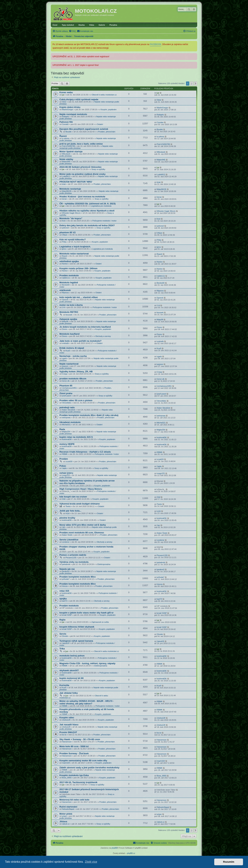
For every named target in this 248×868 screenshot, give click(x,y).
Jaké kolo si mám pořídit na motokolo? (80, 341)
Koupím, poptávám (108, 109)
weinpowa (66, 417)
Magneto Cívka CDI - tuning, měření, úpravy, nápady (87, 663)
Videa (92, 25)
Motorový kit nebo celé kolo (74, 800)
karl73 (65, 601)
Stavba (81, 25)
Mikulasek (66, 154)
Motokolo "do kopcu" (71, 218)
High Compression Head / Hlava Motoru (81, 489)
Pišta (64, 242)
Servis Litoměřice (69, 540)
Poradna (113, 25)
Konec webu (66, 92)
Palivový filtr (66, 122)
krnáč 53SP (67, 615)
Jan (64, 527)
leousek (69, 315)
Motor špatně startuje (71, 152)
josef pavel (67, 396)
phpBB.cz (131, 853)
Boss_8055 (67, 778)
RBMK (65, 454)
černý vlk (66, 381)
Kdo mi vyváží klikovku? (73, 240)
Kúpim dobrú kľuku (70, 107)
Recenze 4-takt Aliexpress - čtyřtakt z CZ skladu (85, 452)
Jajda (64, 468)
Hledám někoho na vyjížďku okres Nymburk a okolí (87, 211)
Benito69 (66, 285)
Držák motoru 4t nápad (72, 348)
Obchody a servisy (103, 336)
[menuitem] (72, 31)
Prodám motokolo (69, 275)
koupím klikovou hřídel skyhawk (77, 627)
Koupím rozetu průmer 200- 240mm (78, 268)
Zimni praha (66, 393)
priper (64, 816)
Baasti (65, 256)
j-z (63, 95)
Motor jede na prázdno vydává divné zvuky (82, 174)
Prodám (64, 459)
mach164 (66, 763)
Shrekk (65, 636)
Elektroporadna (104, 564)
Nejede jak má (67, 569)
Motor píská (66, 814)
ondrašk (65, 343)
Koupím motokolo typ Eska (74, 775)
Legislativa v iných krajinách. (75, 247)
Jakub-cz (66, 824)
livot (64, 221)
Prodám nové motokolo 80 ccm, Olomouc (82, 533)
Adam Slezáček (69, 410)
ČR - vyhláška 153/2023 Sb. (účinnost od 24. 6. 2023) (87, 204)
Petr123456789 (68, 146)
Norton (65, 264)
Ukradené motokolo (70, 422)
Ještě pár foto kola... (70, 511)
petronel (65, 228)
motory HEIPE (67, 444)
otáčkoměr (65, 290)
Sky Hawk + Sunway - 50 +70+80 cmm (80, 739)
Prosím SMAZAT (68, 732)
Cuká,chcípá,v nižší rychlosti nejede (79, 99)
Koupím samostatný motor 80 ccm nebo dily (83, 760)
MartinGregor (68, 109)
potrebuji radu (67, 407)
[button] (195, 84)
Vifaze (65, 235)
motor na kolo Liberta (71, 305)
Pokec (63, 466)
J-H (63, 307)
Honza (65, 586)
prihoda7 (66, 579)
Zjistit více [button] (91, 862)
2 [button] (192, 84)
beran (64, 199)
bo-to (64, 735)
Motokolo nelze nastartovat (74, 254)
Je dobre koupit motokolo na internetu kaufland (85, 327)
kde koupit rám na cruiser (73, 497)
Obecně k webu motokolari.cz (104, 95)
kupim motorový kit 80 (71, 678)
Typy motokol (68, 25)
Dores (64, 329)
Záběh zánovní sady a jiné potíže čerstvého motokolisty (89, 768)
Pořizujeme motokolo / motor (104, 221)
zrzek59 (69, 462)
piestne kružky (67, 518)
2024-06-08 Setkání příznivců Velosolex (80, 167)
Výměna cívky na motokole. (74, 562)
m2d (67, 513)
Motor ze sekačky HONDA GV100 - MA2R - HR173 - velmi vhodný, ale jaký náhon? (87, 702)
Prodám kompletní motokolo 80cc (78, 577)
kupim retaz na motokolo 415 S (76, 437)
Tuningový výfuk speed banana (76, 641)
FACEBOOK (156, 44)
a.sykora (66, 138)
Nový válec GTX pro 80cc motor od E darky (83, 525)
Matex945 (66, 162)
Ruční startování (68, 807)
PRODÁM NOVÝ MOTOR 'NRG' (76, 182)
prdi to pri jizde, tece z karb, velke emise (81, 144)
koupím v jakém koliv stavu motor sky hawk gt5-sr (86, 613)
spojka (63, 599)
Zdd (64, 499)
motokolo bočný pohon (72, 656)
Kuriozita (64, 685)
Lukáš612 (66, 176)
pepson (65, 366)
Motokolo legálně (69, 282)
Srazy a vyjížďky (98, 169)
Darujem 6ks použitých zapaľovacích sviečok (84, 129)
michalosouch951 (69, 388)
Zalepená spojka (68, 319)
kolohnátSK (67, 439)
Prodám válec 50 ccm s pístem (76, 400)
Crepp (65, 374)
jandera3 (66, 571)
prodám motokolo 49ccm (73, 379)
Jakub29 (66, 643)
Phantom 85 (66, 386)
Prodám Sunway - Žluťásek (74, 753)
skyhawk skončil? (69, 670)
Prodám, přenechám (107, 132)
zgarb (64, 358)
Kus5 (68, 351)
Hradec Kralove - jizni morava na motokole (82, 197)
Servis (63, 634)
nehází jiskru (66, 473)
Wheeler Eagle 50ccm (71, 213)
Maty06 (65, 321)
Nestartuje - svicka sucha (73, 356)
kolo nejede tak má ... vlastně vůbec (79, 297)
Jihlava (63, 822)
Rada (62, 429)
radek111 (66, 278)
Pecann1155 (71, 558)
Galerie (102, 25)
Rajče (62, 620)
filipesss (65, 293)
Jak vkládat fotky (69, 693)
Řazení (63, 136)
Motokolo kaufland (69, 334)
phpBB (114, 848)
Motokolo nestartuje (70, 189)
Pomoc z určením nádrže (73, 555)
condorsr (66, 542)
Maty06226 (67, 191)
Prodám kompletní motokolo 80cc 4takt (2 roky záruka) (89, 415)
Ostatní (100, 124)
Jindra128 (66, 720)
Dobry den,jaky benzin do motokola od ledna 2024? (87, 225)
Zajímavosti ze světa (100, 622)
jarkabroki (66, 564)
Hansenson (67, 742)
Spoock (65, 300)
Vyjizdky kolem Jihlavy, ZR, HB (76, 372)
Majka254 (66, 432)
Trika (62, 649)
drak (64, 184)
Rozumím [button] (229, 862)
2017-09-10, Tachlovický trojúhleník (78, 782)
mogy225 (66, 475)
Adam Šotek (67, 535)
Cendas (65, 124)
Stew (64, 102)
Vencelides (67, 403)
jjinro (64, 249)
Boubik (69, 132)
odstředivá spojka (69, 261)
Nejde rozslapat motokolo (73, 114)
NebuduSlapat (68, 809)
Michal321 (66, 425)
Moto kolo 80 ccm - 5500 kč (74, 746)
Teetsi (68, 506)
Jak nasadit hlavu (69, 725)
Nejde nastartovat (69, 364)
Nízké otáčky (66, 159)
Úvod (55, 25)
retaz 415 (64, 591)
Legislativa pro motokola (101, 206)
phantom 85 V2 (68, 232)
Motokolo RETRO (69, 312)
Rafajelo (65, 117)
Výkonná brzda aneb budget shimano (80, 504)
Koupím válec (67, 718)
